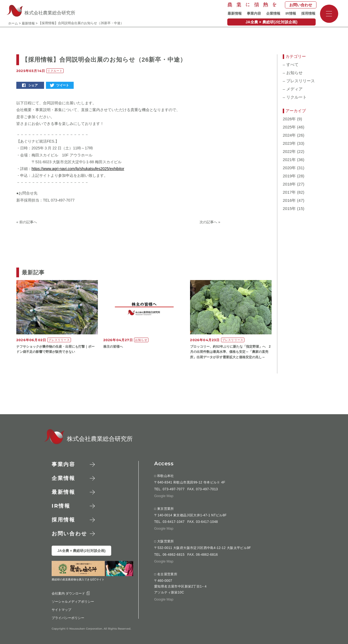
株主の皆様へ (113, 347)
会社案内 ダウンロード (71, 593)
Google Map (164, 496)
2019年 (289, 176)
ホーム (13, 23)
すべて (291, 65)
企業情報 (273, 13)
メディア (293, 89)
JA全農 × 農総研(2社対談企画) (271, 22)
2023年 (289, 143)
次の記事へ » (210, 222)
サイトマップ (61, 610)
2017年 (289, 192)
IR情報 (291, 13)
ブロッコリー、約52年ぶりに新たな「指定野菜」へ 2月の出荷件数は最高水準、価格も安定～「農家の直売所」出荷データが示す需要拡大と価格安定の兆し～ (230, 352)
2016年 (289, 200)
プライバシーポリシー (68, 618)
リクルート (295, 97)
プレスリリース (299, 81)
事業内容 (254, 13)
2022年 (289, 152)
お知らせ (293, 73)
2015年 (289, 209)
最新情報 (235, 13)
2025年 (289, 127)
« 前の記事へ (27, 222)
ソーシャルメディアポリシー (73, 601)
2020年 (289, 168)
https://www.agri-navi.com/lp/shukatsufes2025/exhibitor (78, 169)
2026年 (289, 119)
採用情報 (308, 13)
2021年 (289, 160)
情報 (61, 506)
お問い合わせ (301, 5)
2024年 (289, 135)
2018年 (289, 184)
